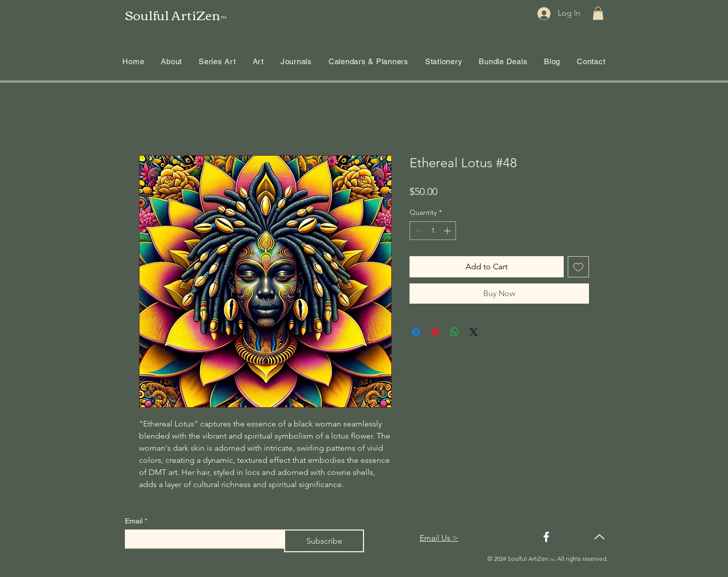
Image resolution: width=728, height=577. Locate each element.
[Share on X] (474, 332)
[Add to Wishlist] (578, 267)
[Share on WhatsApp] (454, 332)
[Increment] (448, 231)
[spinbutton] (433, 231)
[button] (598, 13)
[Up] (599, 537)
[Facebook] (546, 537)
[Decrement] (417, 231)
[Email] (201, 539)
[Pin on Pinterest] (435, 332)
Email (136, 521)
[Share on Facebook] (416, 332)
